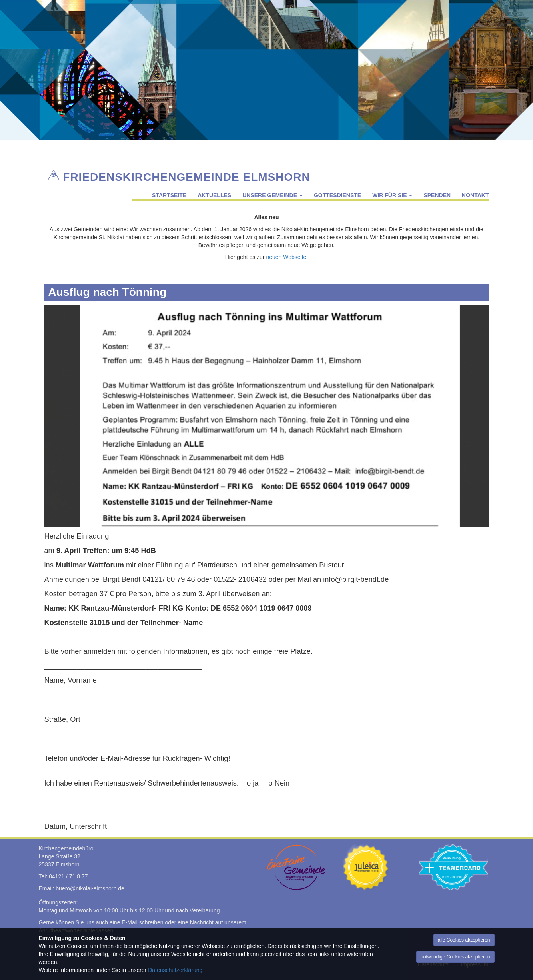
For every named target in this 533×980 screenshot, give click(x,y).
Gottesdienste (337, 195)
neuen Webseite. (287, 257)
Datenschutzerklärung (175, 970)
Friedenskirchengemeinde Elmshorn (186, 175)
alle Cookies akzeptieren (464, 940)
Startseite (169, 195)
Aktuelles (214, 195)
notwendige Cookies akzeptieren (455, 957)
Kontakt (475, 195)
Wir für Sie (392, 195)
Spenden (437, 195)
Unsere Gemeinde (272, 195)
